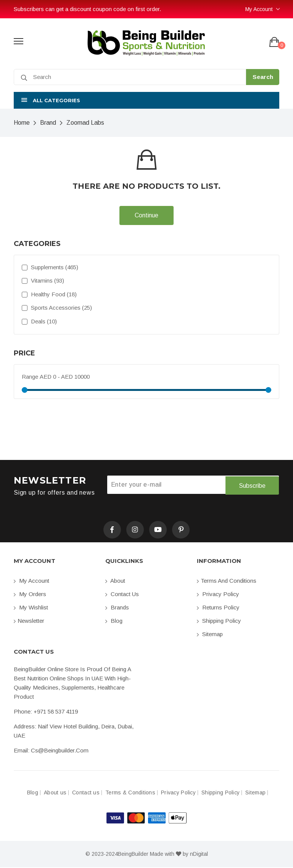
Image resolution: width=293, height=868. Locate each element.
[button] (146, 100)
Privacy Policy (218, 595)
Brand (48, 123)
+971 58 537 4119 (56, 712)
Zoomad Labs (85, 123)
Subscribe (252, 485)
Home (22, 123)
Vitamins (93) (43, 280)
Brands (117, 608)
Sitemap (210, 635)
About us (55, 793)
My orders (30, 595)
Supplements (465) (50, 267)
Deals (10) (39, 321)
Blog (114, 621)
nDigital (199, 855)
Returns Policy (218, 608)
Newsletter (29, 621)
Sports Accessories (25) (57, 308)
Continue (146, 215)
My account (31, 581)
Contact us (122, 595)
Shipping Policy (219, 621)
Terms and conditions (227, 581)
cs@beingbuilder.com (60, 751)
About (115, 581)
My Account (259, 9)
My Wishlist (31, 608)
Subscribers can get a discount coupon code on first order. (87, 9)
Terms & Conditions (130, 793)
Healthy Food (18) (49, 294)
